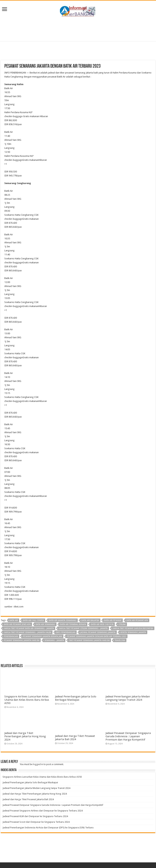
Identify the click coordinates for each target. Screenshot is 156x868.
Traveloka (120, 640)
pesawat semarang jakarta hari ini (22, 640)
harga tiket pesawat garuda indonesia (133, 628)
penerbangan (11, 636)
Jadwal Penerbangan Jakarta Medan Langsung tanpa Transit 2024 (128, 698)
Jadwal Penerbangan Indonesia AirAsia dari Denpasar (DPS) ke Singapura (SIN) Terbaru (48, 828)
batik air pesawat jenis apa (17, 624)
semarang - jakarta (54, 640)
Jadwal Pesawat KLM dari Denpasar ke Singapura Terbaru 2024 (35, 816)
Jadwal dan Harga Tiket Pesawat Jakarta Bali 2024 (75, 738)
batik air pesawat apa (137, 620)
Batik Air (14, 620)
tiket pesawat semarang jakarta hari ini (89, 640)
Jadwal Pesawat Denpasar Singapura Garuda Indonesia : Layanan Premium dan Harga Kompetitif (128, 736)
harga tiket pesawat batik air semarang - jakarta (29, 628)
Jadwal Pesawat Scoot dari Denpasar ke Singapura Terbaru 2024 (36, 822)
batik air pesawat (113, 620)
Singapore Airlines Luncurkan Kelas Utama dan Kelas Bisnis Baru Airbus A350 (27, 700)
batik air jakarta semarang (63, 620)
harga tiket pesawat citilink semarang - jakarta (83, 628)
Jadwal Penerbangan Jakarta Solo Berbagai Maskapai (76, 698)
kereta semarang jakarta (133, 632)
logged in (38, 764)
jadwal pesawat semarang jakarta (98, 632)
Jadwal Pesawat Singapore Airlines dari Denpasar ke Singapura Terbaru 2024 (43, 811)
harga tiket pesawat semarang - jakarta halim (28, 632)
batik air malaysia (90, 620)
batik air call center (33, 620)
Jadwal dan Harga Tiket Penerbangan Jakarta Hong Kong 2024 (25, 736)
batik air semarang (45, 624)
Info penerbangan (66, 632)
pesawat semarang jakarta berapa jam (42, 636)
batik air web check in (102, 624)
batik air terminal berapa (73, 624)
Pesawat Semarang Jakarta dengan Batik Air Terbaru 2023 (97, 636)
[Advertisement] (78, 29)
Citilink (122, 624)
